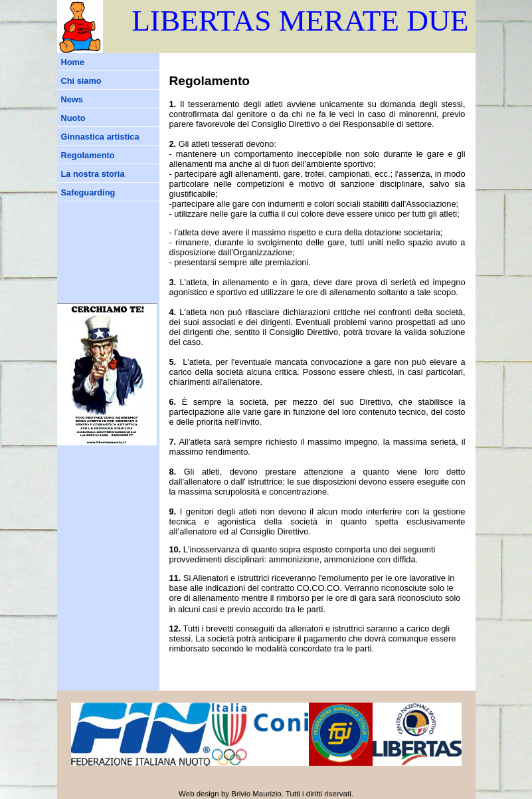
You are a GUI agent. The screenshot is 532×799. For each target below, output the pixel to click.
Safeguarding (88, 192)
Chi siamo (81, 81)
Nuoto (73, 118)
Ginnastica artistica (100, 137)
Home (73, 62)
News (72, 99)
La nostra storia (93, 174)
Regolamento (88, 155)
